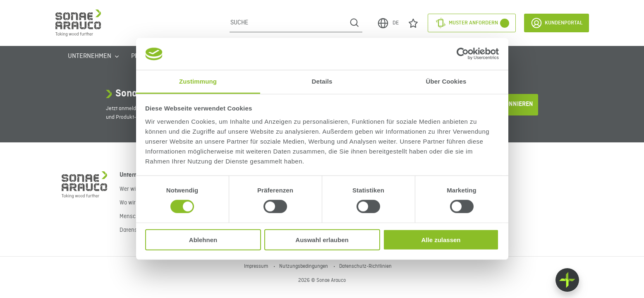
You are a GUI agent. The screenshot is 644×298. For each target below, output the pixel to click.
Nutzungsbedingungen (304, 267)
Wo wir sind (133, 203)
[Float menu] (567, 280)
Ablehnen (203, 239)
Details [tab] (322, 81)
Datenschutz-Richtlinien (365, 267)
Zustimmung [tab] (198, 81)
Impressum (257, 267)
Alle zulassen (441, 239)
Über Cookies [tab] (446, 81)
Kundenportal (557, 23)
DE (388, 23)
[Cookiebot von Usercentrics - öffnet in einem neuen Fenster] (463, 54)
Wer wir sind (134, 189)
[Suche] (288, 23)
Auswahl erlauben (322, 239)
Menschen (132, 216)
